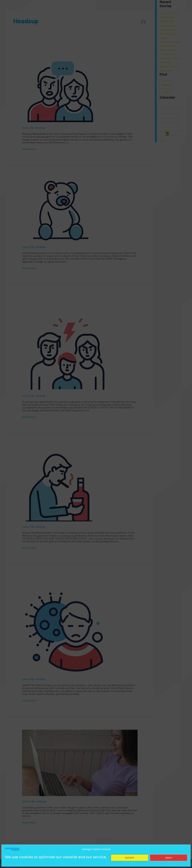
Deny (169, 858)
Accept (130, 858)
